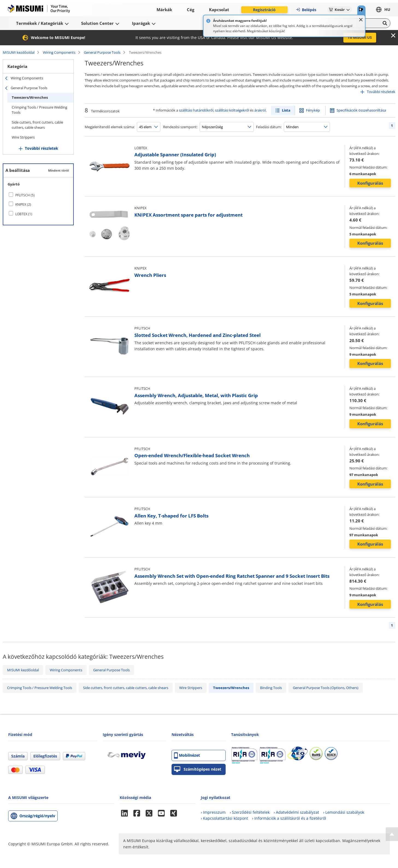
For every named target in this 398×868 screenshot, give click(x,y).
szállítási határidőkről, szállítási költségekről (214, 110)
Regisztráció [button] (264, 10)
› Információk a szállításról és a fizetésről (289, 818)
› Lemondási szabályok (344, 812)
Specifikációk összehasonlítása (361, 110)
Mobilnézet (187, 755)
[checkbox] (38, 195)
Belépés (306, 10)
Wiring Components (59, 52)
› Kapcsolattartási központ (224, 818)
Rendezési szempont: (180, 127)
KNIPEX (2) (23, 204)
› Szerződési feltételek (250, 812)
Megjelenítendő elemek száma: (110, 127)
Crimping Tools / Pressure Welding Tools (39, 110)
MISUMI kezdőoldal (19, 52)
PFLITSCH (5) (25, 195)
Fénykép (313, 110)
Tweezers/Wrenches (30, 97)
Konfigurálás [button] (370, 183)
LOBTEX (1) (24, 214)
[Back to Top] (392, 834)
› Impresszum (213, 812)
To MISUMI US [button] (360, 37)
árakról (260, 110)
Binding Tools (271, 688)
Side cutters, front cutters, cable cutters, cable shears (37, 125)
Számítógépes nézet (198, 769)
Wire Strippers (23, 137)
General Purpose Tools (102, 52)
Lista (286, 110)
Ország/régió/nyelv (37, 816)
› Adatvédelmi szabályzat (296, 812)
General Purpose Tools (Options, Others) (326, 688)
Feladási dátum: (269, 127)
